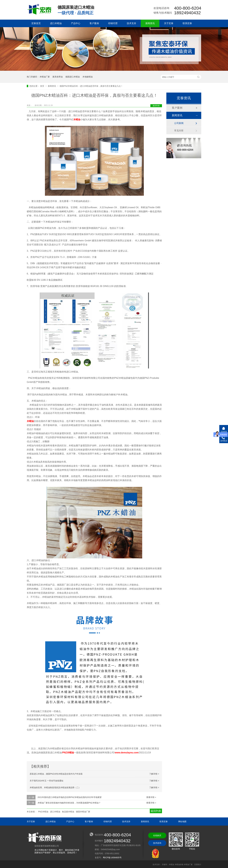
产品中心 (76, 23)
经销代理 (113, 23)
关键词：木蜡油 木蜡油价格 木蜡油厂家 (177, 865)
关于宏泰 (169, 23)
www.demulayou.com (127, 753)
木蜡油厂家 (45, 77)
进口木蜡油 (56, 23)
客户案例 (94, 23)
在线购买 (157, 835)
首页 (42, 86)
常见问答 (179, 131)
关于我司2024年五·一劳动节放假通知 (46, 781)
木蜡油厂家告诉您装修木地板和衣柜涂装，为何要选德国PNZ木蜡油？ (69, 803)
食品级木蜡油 (68, 812)
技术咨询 (157, 843)
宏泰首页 (36, 23)
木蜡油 (77, 120)
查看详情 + (151, 797)
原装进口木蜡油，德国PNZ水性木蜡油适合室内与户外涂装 (56, 774)
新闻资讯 (150, 23)
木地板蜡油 (88, 77)
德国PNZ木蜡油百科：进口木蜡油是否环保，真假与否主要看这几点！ (91, 86)
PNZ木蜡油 (68, 753)
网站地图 (182, 822)
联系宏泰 (187, 23)
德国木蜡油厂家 (83, 812)
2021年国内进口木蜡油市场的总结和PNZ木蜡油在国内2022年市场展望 (70, 797)
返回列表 (156, 106)
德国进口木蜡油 (73, 77)
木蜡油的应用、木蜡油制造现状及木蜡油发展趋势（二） (55, 788)
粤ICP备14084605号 (112, 858)
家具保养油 (58, 77)
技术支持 (131, 23)
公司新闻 (179, 123)
